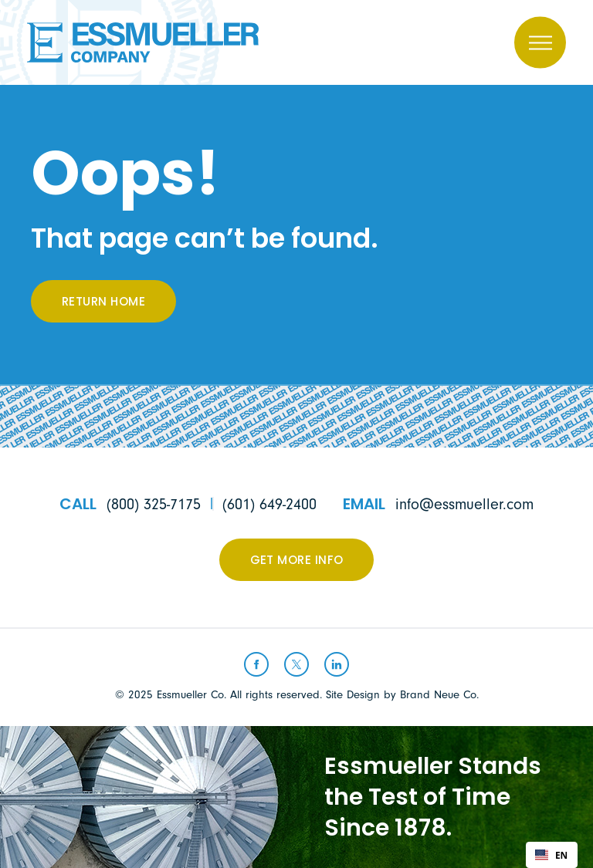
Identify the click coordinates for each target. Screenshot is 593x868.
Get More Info (297, 561)
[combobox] (552, 855)
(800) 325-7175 (154, 504)
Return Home (103, 303)
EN (551, 855)
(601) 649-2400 (269, 504)
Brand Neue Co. (439, 695)
